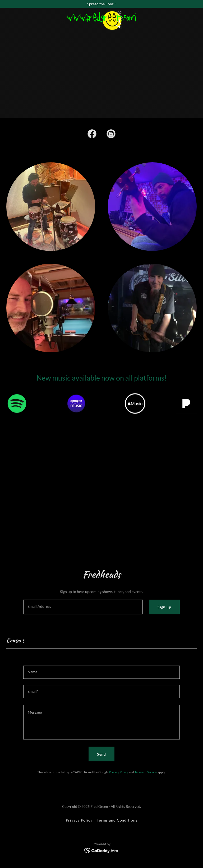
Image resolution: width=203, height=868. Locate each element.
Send (102, 754)
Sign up (164, 607)
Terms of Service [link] (146, 772)
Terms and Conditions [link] (117, 820)
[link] (101, 12)
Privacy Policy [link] (119, 772)
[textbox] (83, 607)
